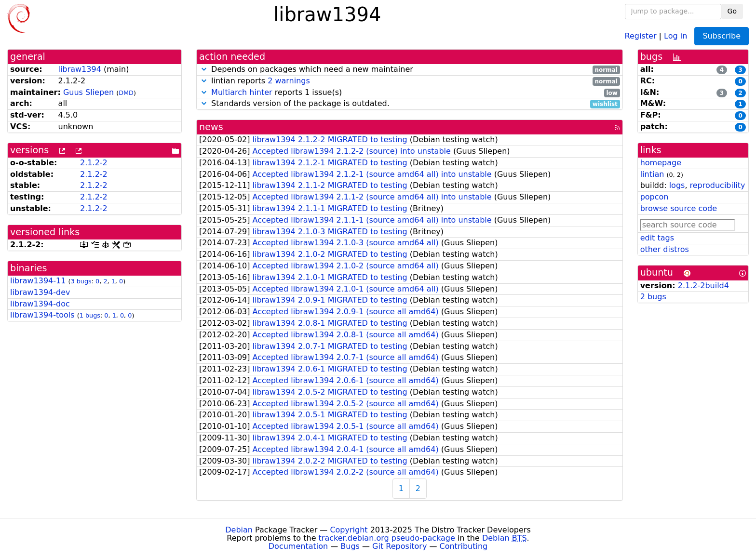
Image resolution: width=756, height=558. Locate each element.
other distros (665, 249)
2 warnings (289, 81)
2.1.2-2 (94, 163)
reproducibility (718, 185)
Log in (675, 35)
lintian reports (410, 81)
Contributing (464, 546)
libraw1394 (80, 69)
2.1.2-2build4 (703, 286)
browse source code (679, 208)
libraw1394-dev (40, 292)
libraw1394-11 (38, 281)
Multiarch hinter (242, 92)
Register (641, 35)
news (211, 127)
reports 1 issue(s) (410, 93)
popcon (655, 197)
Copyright (349, 530)
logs (677, 185)
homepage (661, 163)
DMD (126, 93)
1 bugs (90, 315)
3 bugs (81, 281)
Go (732, 11)
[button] (204, 69)
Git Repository (399, 546)
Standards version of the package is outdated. (410, 104)
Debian (239, 530)
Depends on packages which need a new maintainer (410, 70)
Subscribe (722, 36)
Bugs (350, 546)
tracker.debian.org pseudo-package (387, 538)
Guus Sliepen (88, 92)
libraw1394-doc (40, 304)
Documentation (298, 546)
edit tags (657, 238)
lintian (652, 174)
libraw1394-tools (42, 315)
